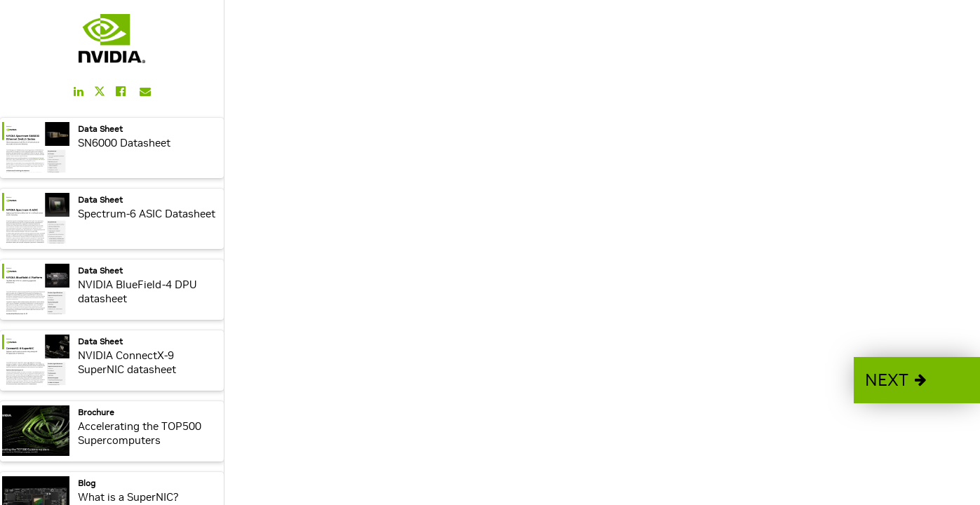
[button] (917, 380)
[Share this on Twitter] (100, 92)
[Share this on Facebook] (121, 91)
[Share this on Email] (145, 91)
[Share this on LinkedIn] (79, 91)
